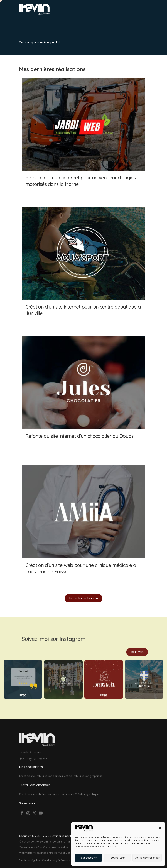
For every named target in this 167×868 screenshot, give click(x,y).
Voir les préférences (147, 858)
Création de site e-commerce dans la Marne (46, 837)
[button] (160, 828)
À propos (90, 22)
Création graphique (90, 771)
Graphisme (52, 22)
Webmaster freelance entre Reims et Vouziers (48, 848)
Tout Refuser (117, 858)
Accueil (25, 22)
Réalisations (71, 22)
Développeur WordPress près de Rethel (44, 842)
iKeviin (137, 647)
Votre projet (35, 31)
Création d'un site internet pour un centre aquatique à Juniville (83, 265)
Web (37, 22)
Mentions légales (29, 855)
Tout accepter (88, 858)
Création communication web (60, 771)
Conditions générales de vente (61, 855)
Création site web (30, 771)
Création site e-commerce (58, 789)
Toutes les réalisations (83, 598)
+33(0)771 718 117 (33, 754)
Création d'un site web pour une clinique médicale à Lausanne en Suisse (83, 523)
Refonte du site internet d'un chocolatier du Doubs (83, 394)
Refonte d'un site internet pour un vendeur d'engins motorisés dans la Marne (83, 136)
